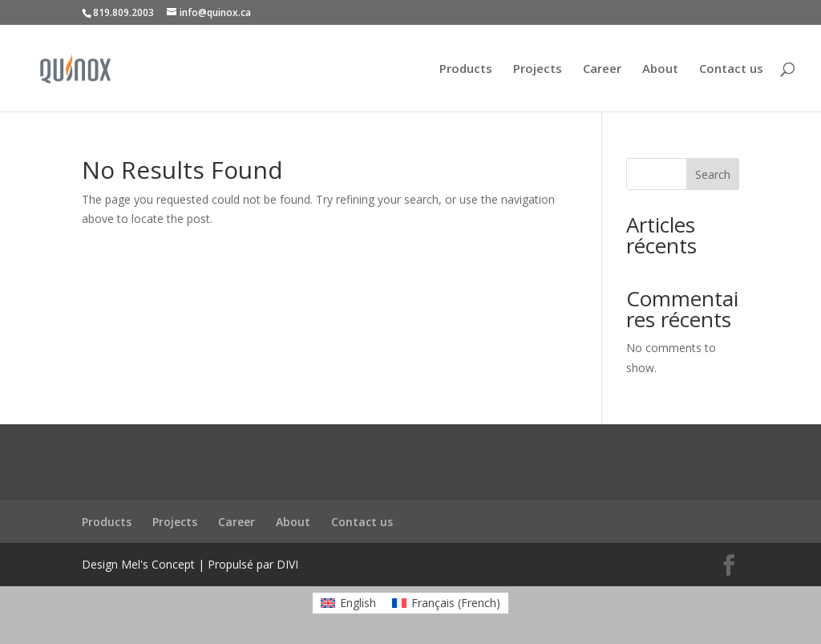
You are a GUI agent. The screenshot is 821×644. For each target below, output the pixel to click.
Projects (538, 69)
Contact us (731, 69)
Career (602, 69)
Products (466, 69)
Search (713, 174)
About (660, 69)
